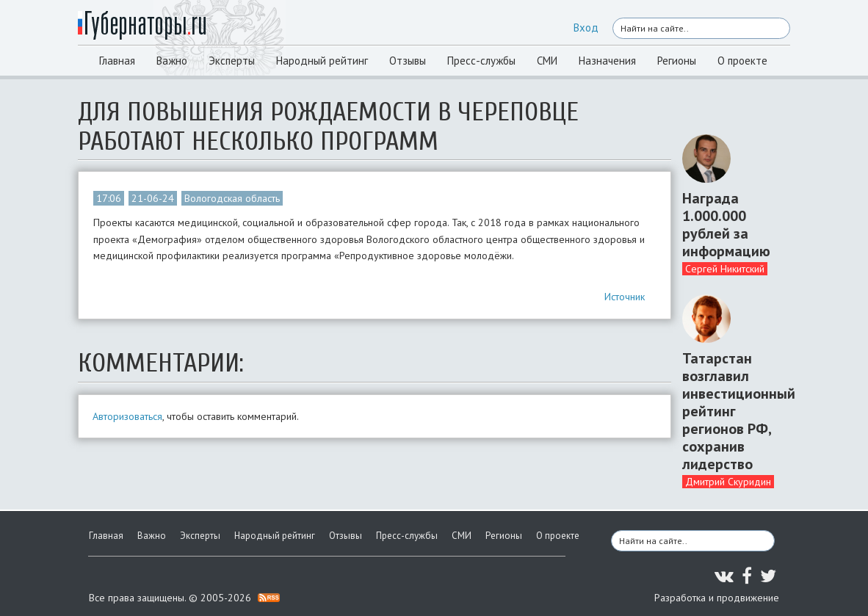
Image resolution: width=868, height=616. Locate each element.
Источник (625, 297)
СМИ (547, 61)
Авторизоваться (127, 416)
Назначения (607, 61)
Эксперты (232, 61)
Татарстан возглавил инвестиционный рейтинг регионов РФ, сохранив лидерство (731, 411)
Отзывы (408, 61)
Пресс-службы (481, 61)
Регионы (677, 61)
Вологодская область (232, 198)
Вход (586, 28)
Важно (172, 61)
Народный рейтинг (322, 61)
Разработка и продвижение (717, 598)
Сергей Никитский (725, 269)
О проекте (742, 61)
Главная (117, 61)
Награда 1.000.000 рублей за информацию (726, 225)
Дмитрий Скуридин (728, 482)
